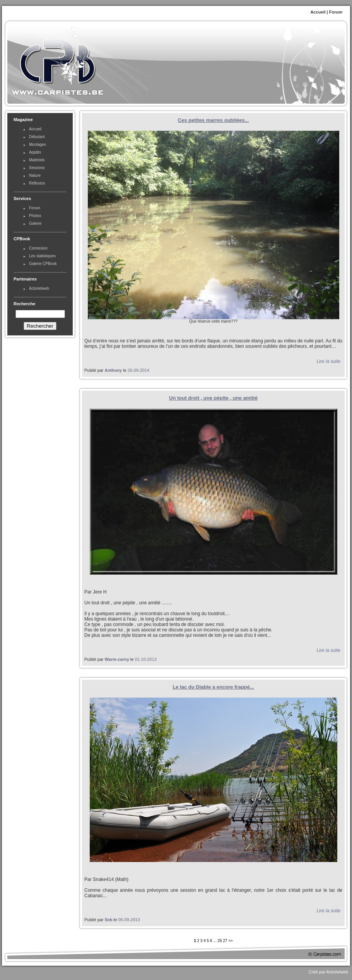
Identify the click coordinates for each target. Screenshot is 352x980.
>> (231, 941)
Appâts (35, 152)
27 (225, 941)
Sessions (37, 168)
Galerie (35, 223)
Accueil (318, 12)
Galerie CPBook (43, 264)
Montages (38, 145)
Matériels (37, 160)
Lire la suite (329, 361)
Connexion (38, 248)
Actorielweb (39, 288)
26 (220, 941)
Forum (336, 12)
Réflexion (37, 183)
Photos (35, 216)
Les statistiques (42, 256)
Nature (35, 175)
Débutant (37, 137)
